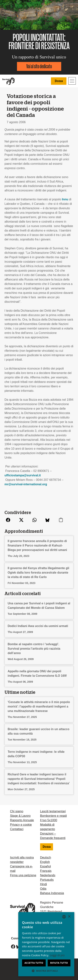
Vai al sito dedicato (39, 66)
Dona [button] (59, 81)
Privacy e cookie (21, 825)
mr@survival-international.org (26, 484)
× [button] (69, 925)
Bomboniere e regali (53, 816)
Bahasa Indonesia (52, 893)
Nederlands (48, 875)
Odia (43, 889)
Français (46, 871)
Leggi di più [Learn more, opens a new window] (24, 955)
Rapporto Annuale (22, 820)
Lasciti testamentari (53, 811)
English (45, 862)
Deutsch (46, 857)
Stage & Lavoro (20, 816)
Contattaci (17, 829)
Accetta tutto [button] (23, 963)
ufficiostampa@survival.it (23, 475)
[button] (39, 971)
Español (46, 866)
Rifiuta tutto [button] (56, 963)
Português (47, 880)
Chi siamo (17, 811)
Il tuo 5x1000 (49, 820)
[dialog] (39, 949)
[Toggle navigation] (72, 81)
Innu (65, 199)
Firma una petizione (23, 875)
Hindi (43, 884)
